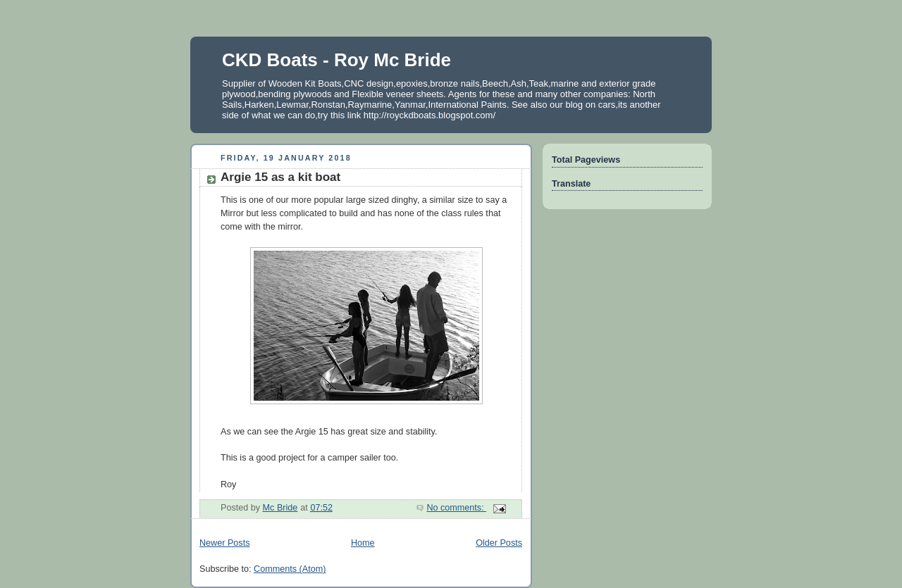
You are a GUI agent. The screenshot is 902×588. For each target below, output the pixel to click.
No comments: (456, 508)
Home (363, 543)
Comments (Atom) (290, 569)
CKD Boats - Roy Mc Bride (336, 60)
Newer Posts (224, 543)
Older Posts (499, 543)
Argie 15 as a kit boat (280, 177)
